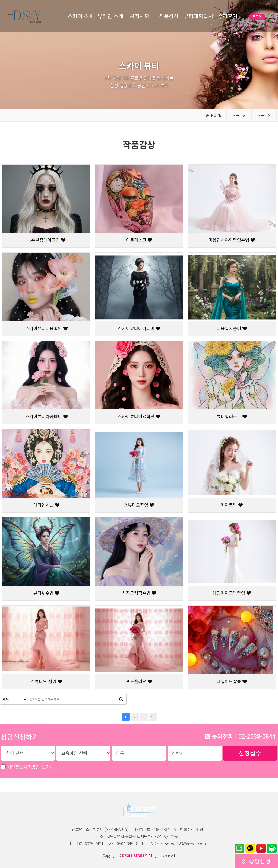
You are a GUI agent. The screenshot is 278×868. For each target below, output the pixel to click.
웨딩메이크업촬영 (232, 593)
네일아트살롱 (232, 681)
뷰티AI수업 (46, 593)
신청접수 (250, 753)
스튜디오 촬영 (46, 681)
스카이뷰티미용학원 (46, 328)
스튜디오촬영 (139, 505)
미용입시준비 (232, 328)
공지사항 (140, 16)
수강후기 (228, 16)
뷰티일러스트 (232, 416)
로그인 (257, 17)
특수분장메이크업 (46, 240)
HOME (213, 115)
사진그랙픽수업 (139, 593)
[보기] (46, 767)
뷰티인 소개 (110, 16)
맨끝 (153, 717)
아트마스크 (139, 240)
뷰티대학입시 (198, 16)
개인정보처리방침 (29, 767)
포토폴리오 (139, 681)
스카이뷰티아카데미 (139, 328)
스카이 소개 (81, 16)
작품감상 (169, 16)
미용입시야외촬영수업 (232, 240)
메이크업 (232, 505)
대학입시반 (46, 505)
